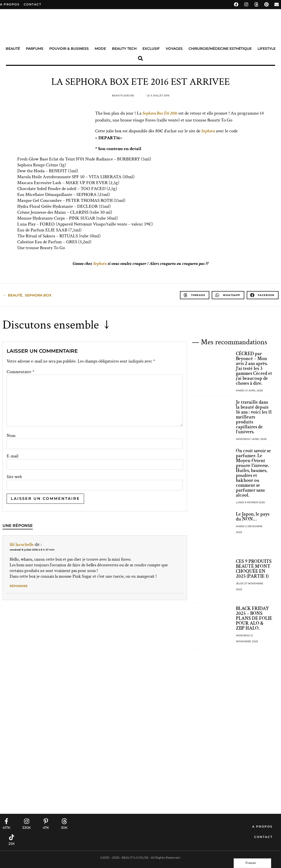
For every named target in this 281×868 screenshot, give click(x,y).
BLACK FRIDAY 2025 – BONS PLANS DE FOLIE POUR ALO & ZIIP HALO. (254, 618)
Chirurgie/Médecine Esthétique (220, 49)
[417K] (6, 821)
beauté (15, 295)
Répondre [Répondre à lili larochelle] (19, 586)
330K (26, 828)
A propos (10, 4)
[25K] (12, 837)
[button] (141, 58)
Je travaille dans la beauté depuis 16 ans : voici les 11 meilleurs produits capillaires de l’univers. (254, 417)
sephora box (38, 295)
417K (6, 828)
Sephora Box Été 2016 (160, 113)
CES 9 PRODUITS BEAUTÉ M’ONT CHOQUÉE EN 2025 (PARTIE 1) (254, 569)
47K (46, 828)
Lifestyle (267, 49)
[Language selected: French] (252, 863)
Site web (14, 477)
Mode (100, 49)
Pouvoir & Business (69, 49)
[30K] (64, 821)
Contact (263, 837)
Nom (11, 436)
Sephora (208, 131)
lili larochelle (22, 545)
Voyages (174, 49)
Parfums (35, 49)
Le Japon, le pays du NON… (253, 517)
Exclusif (151, 49)
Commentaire (20, 372)
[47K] (46, 821)
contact (33, 4)
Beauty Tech (124, 49)
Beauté (13, 49)
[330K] (27, 821)
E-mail (12, 456)
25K (12, 844)
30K (64, 828)
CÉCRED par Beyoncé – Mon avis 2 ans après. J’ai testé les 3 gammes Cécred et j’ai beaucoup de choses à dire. (254, 368)
